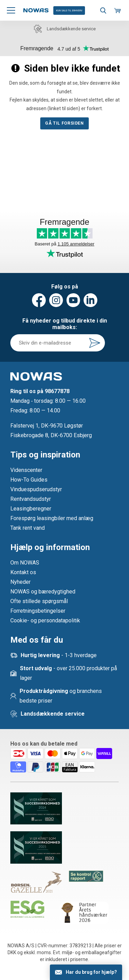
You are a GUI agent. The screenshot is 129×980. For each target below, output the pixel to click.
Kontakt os (23, 572)
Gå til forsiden (64, 123)
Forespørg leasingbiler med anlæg (52, 518)
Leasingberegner (31, 509)
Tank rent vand (28, 528)
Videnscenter (26, 470)
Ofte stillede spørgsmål (39, 601)
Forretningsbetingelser (38, 611)
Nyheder (20, 582)
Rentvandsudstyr (31, 499)
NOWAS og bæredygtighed (43, 592)
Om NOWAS (25, 563)
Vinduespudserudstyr (36, 489)
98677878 (57, 391)
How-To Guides (29, 480)
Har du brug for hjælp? (91, 972)
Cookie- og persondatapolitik (45, 620)
